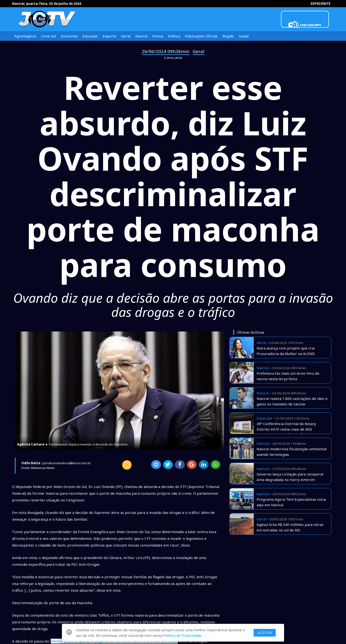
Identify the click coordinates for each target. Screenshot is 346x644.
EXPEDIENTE (321, 4)
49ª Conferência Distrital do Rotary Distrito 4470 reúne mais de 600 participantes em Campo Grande (286, 429)
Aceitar (265, 633)
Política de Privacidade (182, 635)
